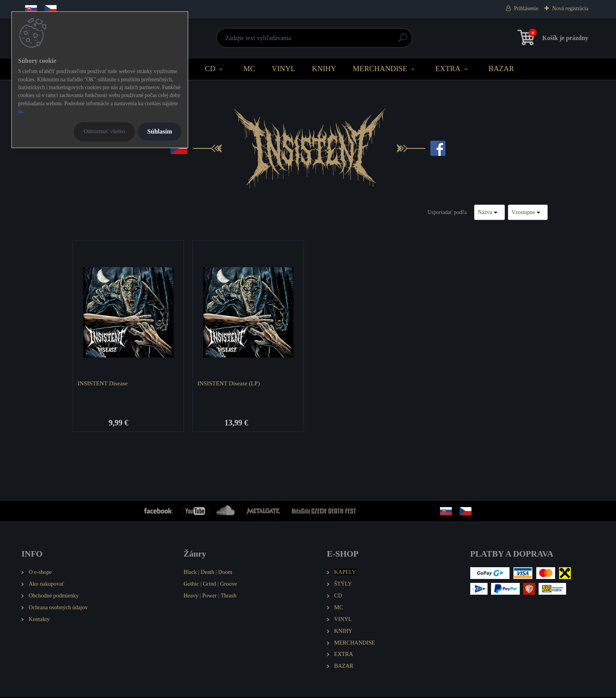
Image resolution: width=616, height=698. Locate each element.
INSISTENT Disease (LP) (229, 383)
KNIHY (324, 69)
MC (249, 69)
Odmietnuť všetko (104, 131)
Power (210, 596)
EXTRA (448, 69)
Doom (225, 573)
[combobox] (489, 212)
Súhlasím (160, 131)
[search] (403, 41)
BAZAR (501, 69)
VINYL (284, 69)
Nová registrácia (570, 8)
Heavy (191, 596)
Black (190, 573)
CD (210, 69)
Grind (209, 584)
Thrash (229, 596)
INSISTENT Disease (103, 383)
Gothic (191, 584)
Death (207, 573)
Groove (228, 584)
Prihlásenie (526, 8)
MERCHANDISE (380, 69)
